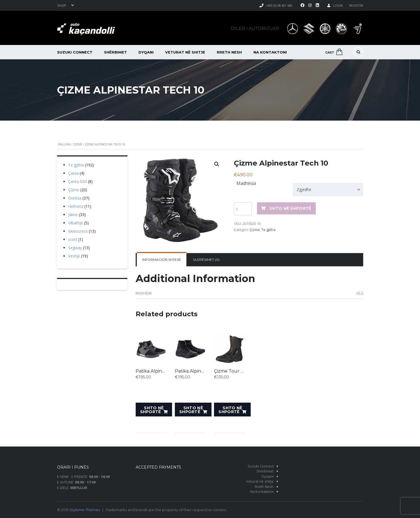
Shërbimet (115, 52)
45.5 (360, 293)
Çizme (78, 144)
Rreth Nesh (229, 52)
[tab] (162, 260)
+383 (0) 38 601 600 (279, 5)
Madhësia (246, 183)
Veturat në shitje (185, 52)
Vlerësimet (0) (206, 260)
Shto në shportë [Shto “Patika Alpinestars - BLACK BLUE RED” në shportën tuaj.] (152, 410)
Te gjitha (268, 230)
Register (356, 5)
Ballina (64, 144)
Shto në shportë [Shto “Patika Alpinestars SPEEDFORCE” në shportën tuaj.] (191, 410)
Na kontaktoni (270, 52)
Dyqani (146, 52)
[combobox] (328, 190)
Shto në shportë (290, 208)
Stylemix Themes (85, 510)
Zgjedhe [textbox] (304, 189)
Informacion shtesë (162, 260)
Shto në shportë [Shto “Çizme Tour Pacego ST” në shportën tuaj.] (230, 410)
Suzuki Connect (75, 52)
